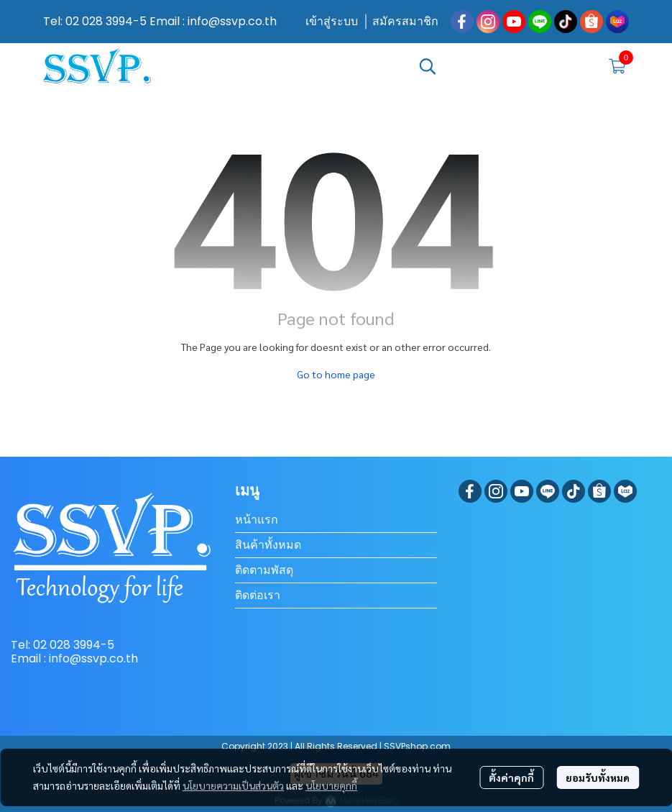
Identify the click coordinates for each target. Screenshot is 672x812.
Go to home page (336, 374)
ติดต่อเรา (258, 595)
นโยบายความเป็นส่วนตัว (233, 785)
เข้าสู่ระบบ (332, 21)
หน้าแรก (257, 520)
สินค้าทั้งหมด (268, 545)
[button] (505, 66)
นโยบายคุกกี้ (331, 785)
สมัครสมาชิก (405, 21)
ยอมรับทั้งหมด (598, 777)
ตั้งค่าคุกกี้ (511, 777)
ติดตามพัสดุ (264, 570)
